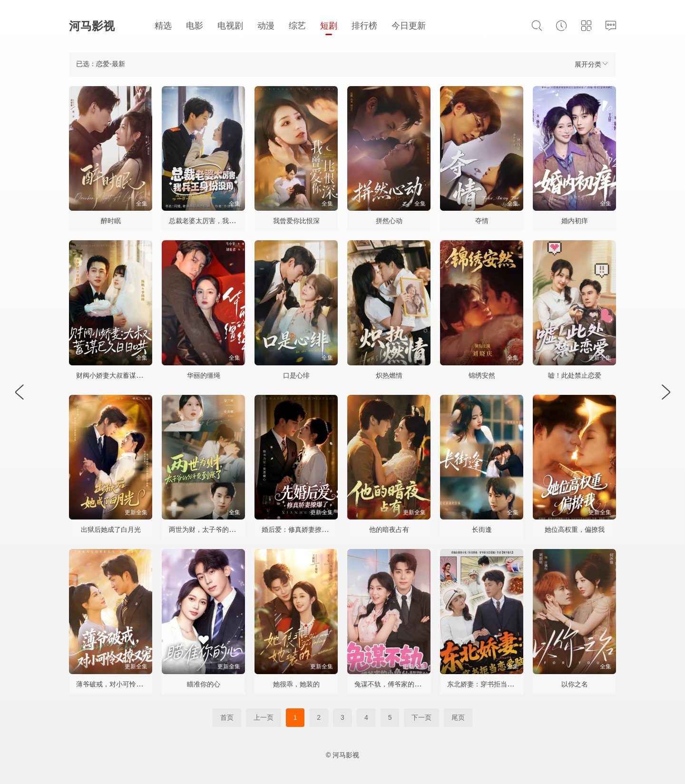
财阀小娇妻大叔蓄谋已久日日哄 (123, 375)
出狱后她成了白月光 (111, 529)
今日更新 (409, 26)
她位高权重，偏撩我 (575, 529)
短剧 (329, 26)
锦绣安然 (482, 375)
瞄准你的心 (204, 684)
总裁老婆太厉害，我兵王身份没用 (219, 221)
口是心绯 (296, 375)
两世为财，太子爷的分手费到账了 (219, 529)
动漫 (266, 26)
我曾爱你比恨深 (296, 221)
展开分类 (592, 64)
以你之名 (575, 684)
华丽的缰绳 (204, 375)
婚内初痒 (575, 221)
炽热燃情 (389, 375)
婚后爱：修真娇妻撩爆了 (298, 529)
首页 (227, 717)
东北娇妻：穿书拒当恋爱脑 (487, 684)
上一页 (264, 717)
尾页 (458, 717)
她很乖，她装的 (296, 684)
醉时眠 (111, 221)
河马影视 (92, 26)
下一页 (421, 717)
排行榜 (364, 26)
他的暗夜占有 (389, 529)
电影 (195, 26)
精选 (163, 26)
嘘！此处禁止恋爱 (575, 375)
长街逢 (482, 529)
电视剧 (230, 26)
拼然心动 (389, 221)
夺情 (482, 221)
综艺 (297, 26)
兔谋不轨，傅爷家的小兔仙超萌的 (404, 684)
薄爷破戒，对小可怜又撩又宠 (119, 684)
